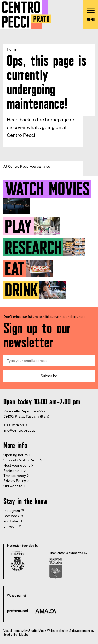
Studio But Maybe (16, 635)
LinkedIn (11, 526)
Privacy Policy (15, 481)
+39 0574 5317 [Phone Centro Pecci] (15, 425)
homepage (57, 120)
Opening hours (16, 455)
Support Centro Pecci (21, 460)
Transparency (15, 475)
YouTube (11, 521)
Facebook (11, 516)
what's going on (44, 127)
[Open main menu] (91, 14)
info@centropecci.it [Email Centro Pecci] (19, 430)
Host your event (17, 465)
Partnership (13, 470)
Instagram (12, 511)
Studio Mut (36, 631)
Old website (13, 486)
